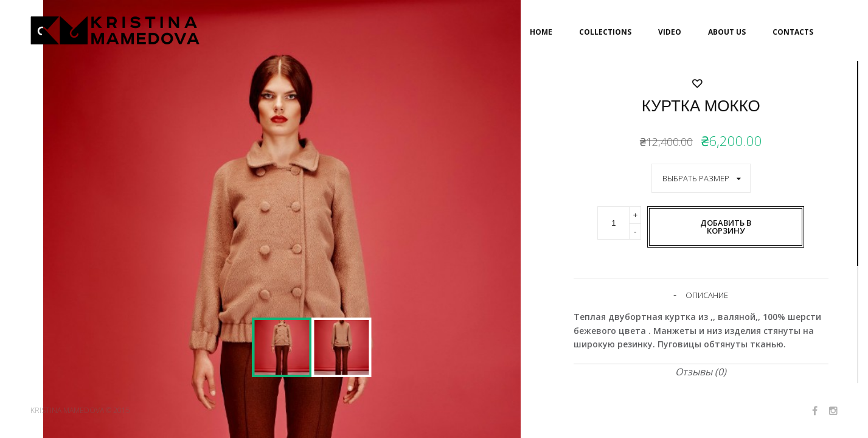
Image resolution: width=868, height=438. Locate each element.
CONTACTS (793, 32)
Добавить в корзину (726, 227)
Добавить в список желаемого (701, 269)
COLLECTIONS (605, 32)
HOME (541, 32)
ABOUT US (727, 32)
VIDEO (670, 32)
